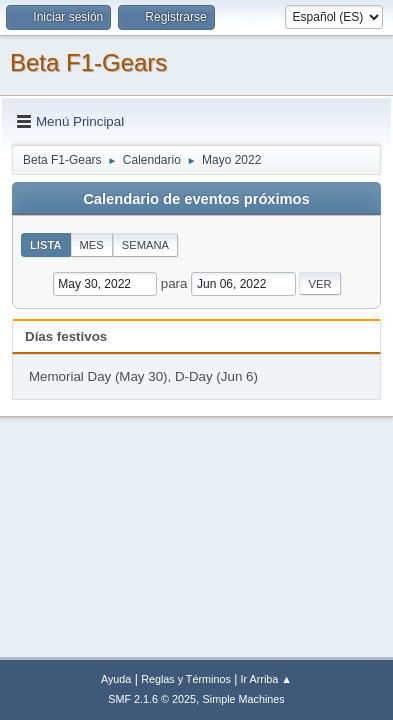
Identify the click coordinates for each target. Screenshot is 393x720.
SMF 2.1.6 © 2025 (152, 699)
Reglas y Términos (186, 679)
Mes (92, 245)
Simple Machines (244, 699)
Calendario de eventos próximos (196, 199)
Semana (145, 245)
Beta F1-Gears (88, 62)
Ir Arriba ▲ (266, 679)
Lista (46, 245)
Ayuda (116, 679)
